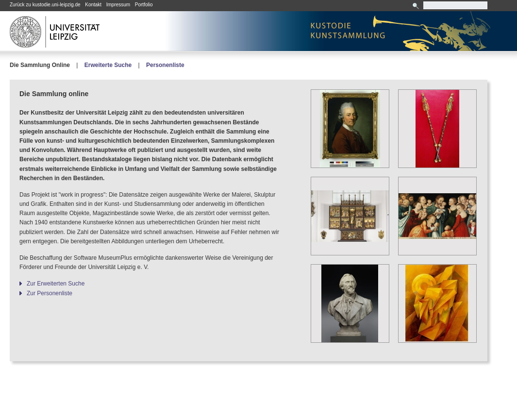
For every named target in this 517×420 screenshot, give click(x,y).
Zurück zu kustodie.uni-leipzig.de (45, 5)
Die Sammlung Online (40, 65)
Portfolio (144, 5)
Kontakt (93, 5)
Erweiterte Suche (108, 65)
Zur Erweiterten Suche (56, 284)
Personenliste (165, 65)
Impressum (118, 5)
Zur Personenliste (50, 293)
